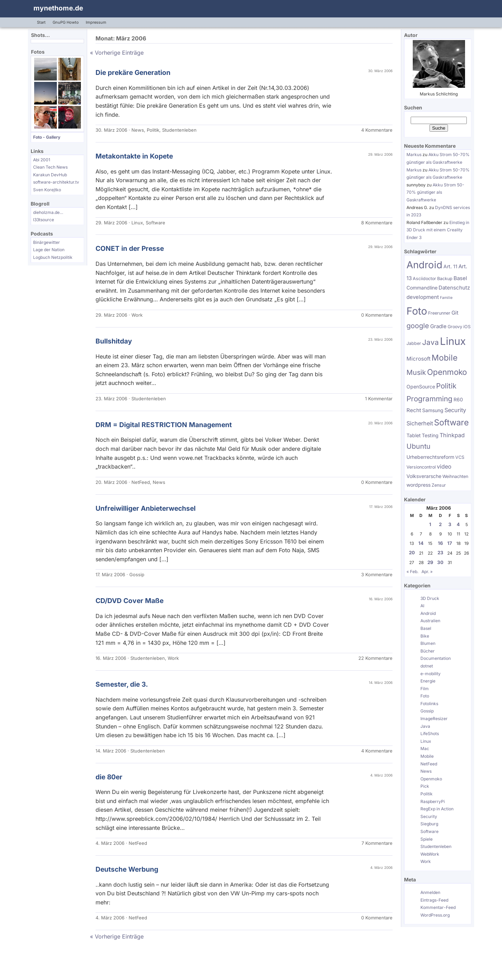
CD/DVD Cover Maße (130, 601)
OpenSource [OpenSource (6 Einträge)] (421, 387)
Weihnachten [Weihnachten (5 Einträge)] (455, 476)
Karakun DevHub (50, 175)
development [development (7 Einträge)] (423, 297)
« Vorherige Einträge (117, 53)
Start (41, 22)
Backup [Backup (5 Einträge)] (445, 279)
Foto (425, 696)
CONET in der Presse (130, 248)
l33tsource (44, 220)
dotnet (427, 666)
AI (422, 606)
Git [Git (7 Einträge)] (455, 313)
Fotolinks (429, 704)
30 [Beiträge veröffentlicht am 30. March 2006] (440, 562)
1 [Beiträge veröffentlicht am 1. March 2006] (430, 524)
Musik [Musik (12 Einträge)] (416, 372)
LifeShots (430, 734)
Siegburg (429, 824)
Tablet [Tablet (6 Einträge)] (414, 435)
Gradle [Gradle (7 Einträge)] (438, 326)
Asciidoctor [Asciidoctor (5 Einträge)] (424, 279)
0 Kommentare (377, 315)
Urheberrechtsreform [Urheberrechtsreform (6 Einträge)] (430, 457)
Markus (414, 155)
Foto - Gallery (47, 137)
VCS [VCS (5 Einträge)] (460, 457)
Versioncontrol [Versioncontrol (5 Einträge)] (421, 467)
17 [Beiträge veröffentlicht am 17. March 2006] (450, 543)
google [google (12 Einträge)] (418, 326)
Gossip (137, 574)
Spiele (427, 839)
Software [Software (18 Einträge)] (451, 422)
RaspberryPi (433, 801)
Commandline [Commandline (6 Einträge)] (422, 288)
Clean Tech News (50, 167)
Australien (430, 621)
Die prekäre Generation (133, 72)
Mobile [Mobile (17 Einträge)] (444, 358)
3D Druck (430, 598)
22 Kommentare (375, 658)
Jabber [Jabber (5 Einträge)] (414, 343)
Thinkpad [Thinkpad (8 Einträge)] (452, 435)
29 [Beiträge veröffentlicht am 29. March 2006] (430, 562)
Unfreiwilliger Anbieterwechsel (146, 508)
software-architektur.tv (56, 182)
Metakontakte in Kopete (134, 156)
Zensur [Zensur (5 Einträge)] (439, 485)
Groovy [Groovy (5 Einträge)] (455, 327)
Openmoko (431, 779)
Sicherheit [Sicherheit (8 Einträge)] (420, 423)
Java (425, 726)
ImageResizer (434, 719)
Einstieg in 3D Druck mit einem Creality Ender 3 (438, 230)
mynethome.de (58, 8)
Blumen (428, 643)
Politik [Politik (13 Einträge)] (446, 386)
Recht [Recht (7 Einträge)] (414, 410)
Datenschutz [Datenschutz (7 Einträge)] (454, 288)
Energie (428, 681)
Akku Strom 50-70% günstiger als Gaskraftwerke (435, 192)
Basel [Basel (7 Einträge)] (460, 278)
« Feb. (412, 572)
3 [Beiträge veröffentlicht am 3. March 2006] (450, 524)
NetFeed (141, 482)
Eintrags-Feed (434, 900)
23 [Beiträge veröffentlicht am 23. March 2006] (440, 553)
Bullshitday (114, 341)
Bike (425, 636)
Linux (137, 223)
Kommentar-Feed (438, 907)
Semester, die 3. (122, 684)
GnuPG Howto (66, 22)
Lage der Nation (49, 250)
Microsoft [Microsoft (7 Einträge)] (419, 359)
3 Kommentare (377, 574)
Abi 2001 (42, 160)
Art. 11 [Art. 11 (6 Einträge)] (450, 266)
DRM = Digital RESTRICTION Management (164, 425)
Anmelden (430, 892)
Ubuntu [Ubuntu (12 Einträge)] (419, 446)
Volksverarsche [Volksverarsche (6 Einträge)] (424, 476)
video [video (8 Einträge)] (444, 466)
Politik (153, 130)
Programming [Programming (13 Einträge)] (429, 399)
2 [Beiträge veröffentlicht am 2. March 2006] (440, 524)
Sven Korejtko (47, 190)
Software (155, 223)
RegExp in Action (437, 809)
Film (425, 689)
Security (429, 816)
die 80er (109, 777)
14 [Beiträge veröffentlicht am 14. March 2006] (421, 543)
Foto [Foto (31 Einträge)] (417, 311)
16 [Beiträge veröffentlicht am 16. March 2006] (440, 543)
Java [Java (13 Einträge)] (431, 342)
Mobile (427, 756)
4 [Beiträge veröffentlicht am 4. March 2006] (458, 524)
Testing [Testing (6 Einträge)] (430, 435)
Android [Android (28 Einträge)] (424, 265)
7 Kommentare (377, 843)
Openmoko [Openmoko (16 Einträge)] (447, 372)
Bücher (428, 651)
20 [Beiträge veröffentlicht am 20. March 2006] (412, 553)
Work (137, 315)
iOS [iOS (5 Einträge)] (467, 327)
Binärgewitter (47, 242)
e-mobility (431, 674)
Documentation (436, 658)
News (138, 130)
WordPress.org (435, 915)
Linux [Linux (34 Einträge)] (453, 341)
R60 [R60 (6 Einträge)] (458, 399)
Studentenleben (179, 130)
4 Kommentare (377, 130)
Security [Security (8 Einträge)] (455, 410)
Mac (425, 748)
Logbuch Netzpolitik (53, 257)
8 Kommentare (377, 223)
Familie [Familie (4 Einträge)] (446, 298)
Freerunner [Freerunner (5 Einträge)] (439, 313)
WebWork (430, 854)
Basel (426, 628)
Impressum (96, 22)
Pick (425, 786)
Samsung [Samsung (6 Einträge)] (433, 410)
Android (428, 613)
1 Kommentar (379, 399)
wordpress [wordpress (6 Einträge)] (419, 485)
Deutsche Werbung (127, 869)
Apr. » (427, 572)
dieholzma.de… (48, 212)
